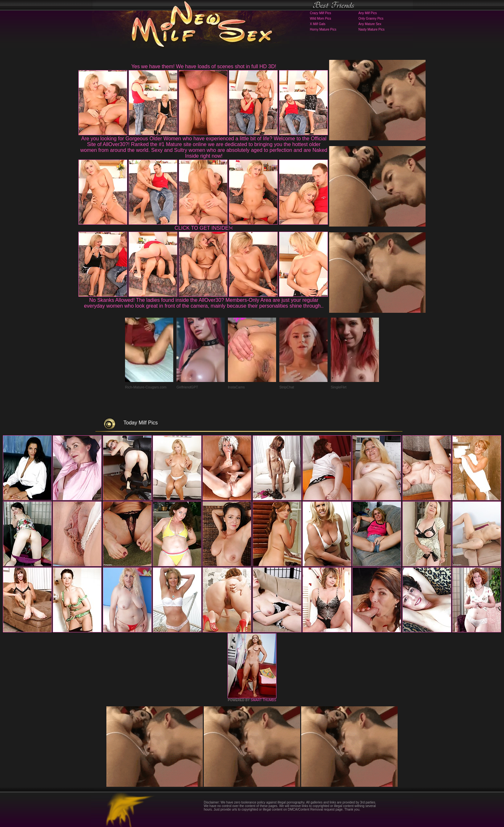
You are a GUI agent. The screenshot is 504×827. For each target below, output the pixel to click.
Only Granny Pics (371, 19)
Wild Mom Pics (320, 19)
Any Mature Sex (370, 24)
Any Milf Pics (368, 13)
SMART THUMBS (263, 700)
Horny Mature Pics (323, 29)
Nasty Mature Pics (371, 29)
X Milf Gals (318, 24)
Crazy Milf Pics (320, 13)
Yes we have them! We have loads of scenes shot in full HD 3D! (204, 66)
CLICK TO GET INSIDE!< (204, 228)
